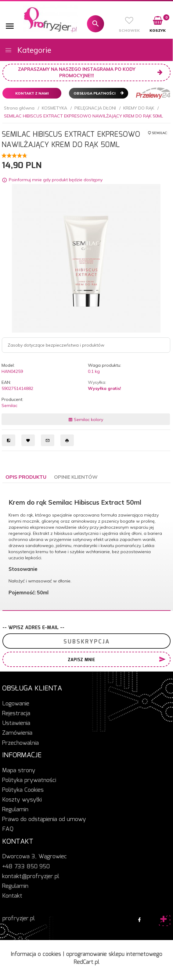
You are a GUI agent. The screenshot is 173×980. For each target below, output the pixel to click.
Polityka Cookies (23, 790)
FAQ (8, 829)
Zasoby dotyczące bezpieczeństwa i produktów (56, 345)
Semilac (9, 405)
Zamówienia (17, 733)
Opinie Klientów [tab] (76, 477)
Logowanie (16, 704)
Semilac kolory (86, 420)
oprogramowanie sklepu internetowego (114, 954)
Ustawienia (16, 723)
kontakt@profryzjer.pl (31, 877)
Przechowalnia (20, 743)
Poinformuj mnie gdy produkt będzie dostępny (56, 180)
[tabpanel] (86, 547)
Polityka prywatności (29, 780)
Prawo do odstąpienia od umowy (44, 820)
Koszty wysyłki (22, 800)
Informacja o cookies (36, 954)
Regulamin (15, 810)
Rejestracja (16, 714)
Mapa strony (19, 771)
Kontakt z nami (32, 93)
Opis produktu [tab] (26, 477)
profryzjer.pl (19, 919)
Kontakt (12, 896)
